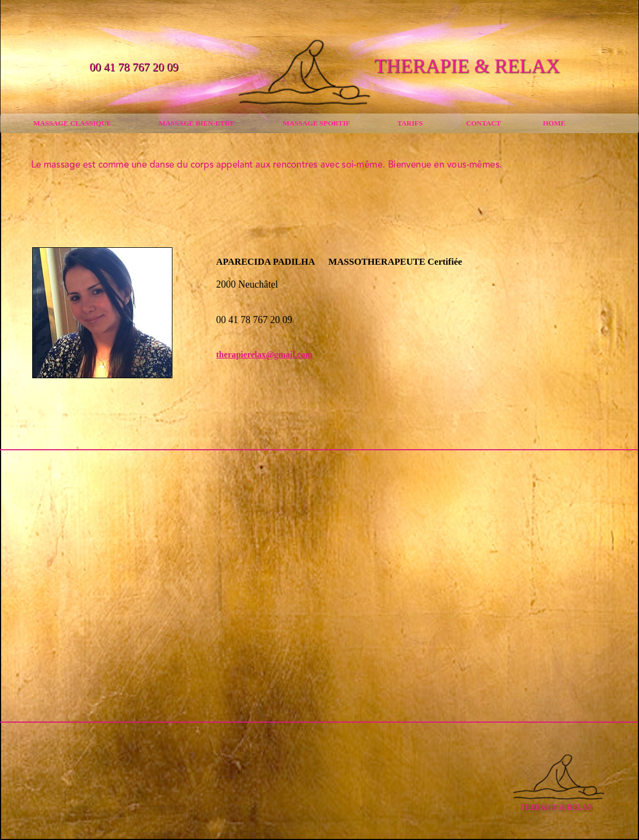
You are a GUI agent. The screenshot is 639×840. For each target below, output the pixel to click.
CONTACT (483, 123)
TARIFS (410, 123)
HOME (554, 123)
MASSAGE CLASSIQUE (72, 123)
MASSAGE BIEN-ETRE (197, 123)
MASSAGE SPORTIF (316, 123)
